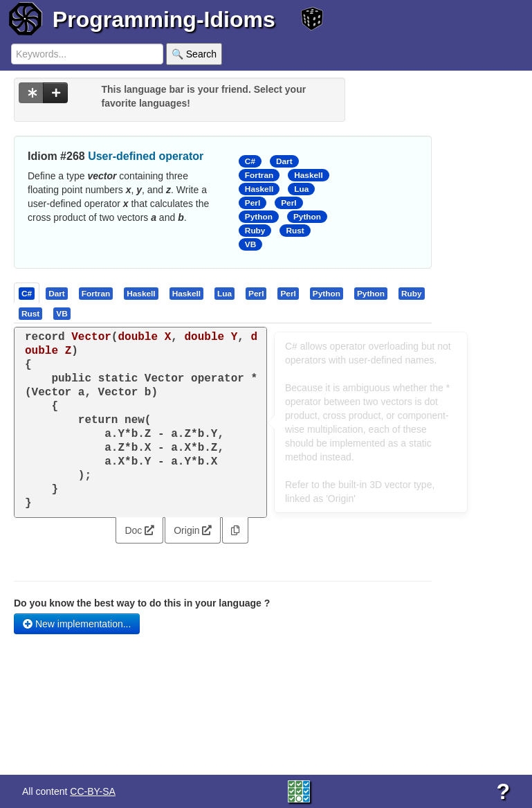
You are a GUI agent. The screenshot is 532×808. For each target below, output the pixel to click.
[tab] (27, 293)
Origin (193, 530)
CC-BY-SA (93, 791)
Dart (284, 161)
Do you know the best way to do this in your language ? (142, 603)
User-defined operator (146, 156)
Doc (139, 530)
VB (250, 244)
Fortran (259, 175)
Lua (301, 189)
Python (259, 217)
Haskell (308, 175)
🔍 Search (194, 54)
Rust (295, 231)
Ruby (255, 231)
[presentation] (27, 293)
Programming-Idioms (164, 19)
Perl (253, 203)
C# (250, 161)
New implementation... (77, 624)
